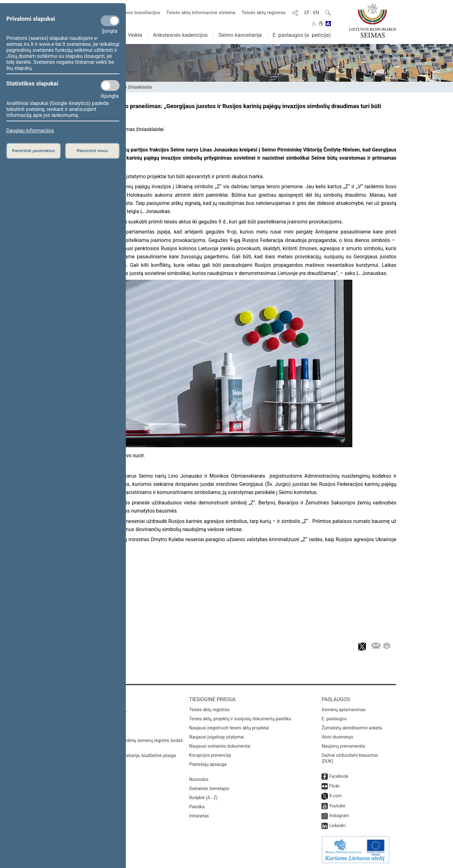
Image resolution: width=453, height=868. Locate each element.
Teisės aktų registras (264, 13)
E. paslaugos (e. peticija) (302, 35)
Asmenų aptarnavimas (344, 710)
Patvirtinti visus (92, 151)
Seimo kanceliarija (240, 35)
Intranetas (199, 816)
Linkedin (337, 826)
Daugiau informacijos (30, 131)
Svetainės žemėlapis (209, 788)
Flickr (334, 786)
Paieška (197, 807)
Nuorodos (199, 779)
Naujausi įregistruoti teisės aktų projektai (229, 728)
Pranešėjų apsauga (208, 764)
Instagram (339, 816)
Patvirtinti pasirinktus (33, 151)
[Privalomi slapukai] (110, 21)
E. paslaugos (334, 719)
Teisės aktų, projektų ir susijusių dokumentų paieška (240, 719)
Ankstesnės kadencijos (180, 35)
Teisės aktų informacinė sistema (201, 13)
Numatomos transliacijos (130, 13)
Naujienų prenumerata (343, 746)
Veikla (135, 35)
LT (307, 13)
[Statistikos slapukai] (110, 85)
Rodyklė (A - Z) (203, 798)
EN (316, 13)
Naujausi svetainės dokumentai (220, 746)
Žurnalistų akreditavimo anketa (352, 728)
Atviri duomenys (337, 737)
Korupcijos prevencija (210, 755)
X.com (335, 796)
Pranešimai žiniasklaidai (128, 87)
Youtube (337, 806)
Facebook (339, 776)
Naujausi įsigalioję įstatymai (216, 737)
